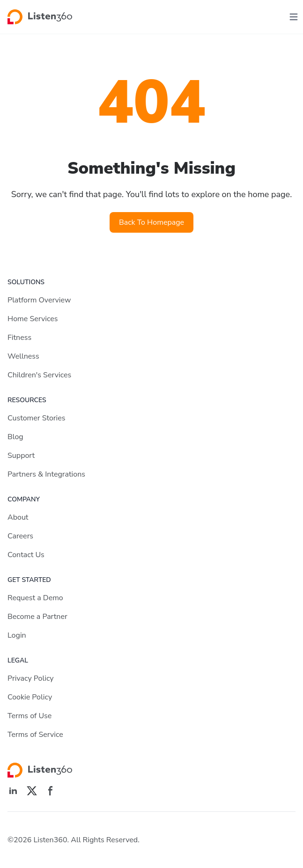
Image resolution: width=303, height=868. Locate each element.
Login (17, 635)
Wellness (23, 356)
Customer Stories (37, 418)
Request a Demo (35, 598)
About (18, 517)
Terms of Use (30, 716)
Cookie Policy (30, 697)
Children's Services (39, 375)
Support (21, 456)
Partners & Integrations (46, 474)
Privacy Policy (31, 678)
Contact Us (26, 555)
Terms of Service (35, 735)
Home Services (33, 319)
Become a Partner (37, 617)
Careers (20, 536)
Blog (15, 437)
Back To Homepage (151, 222)
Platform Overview (39, 300)
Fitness (19, 338)
